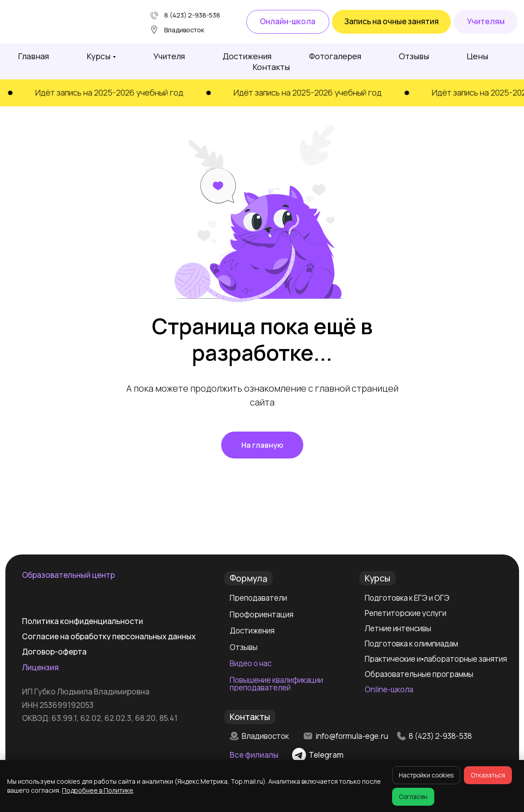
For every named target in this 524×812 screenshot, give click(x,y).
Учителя (169, 56)
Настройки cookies (426, 775)
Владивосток (265, 736)
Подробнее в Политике (98, 790)
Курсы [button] (98, 56)
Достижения (247, 56)
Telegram (326, 755)
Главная (33, 56)
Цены (477, 56)
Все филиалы (254, 755)
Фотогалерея (335, 56)
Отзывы (414, 56)
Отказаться (488, 775)
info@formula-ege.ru (352, 736)
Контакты (271, 67)
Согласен (413, 797)
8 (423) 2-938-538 (192, 15)
